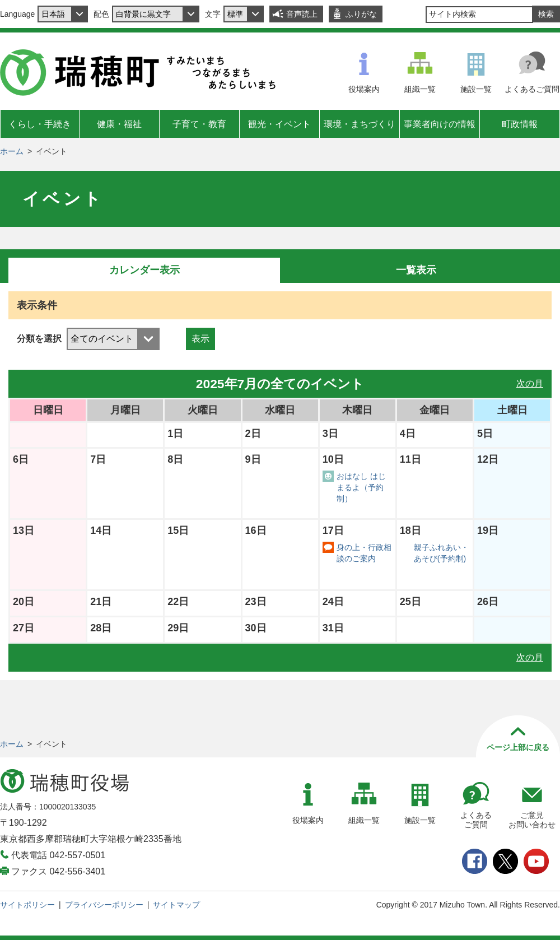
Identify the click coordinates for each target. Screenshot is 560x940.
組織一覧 (420, 89)
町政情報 (520, 124)
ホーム (12, 151)
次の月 (530, 383)
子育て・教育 (199, 124)
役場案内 (364, 89)
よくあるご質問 (532, 89)
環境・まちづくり (360, 124)
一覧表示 (416, 270)
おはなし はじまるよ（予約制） (361, 487)
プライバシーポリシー (104, 905)
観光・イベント (279, 124)
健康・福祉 (119, 124)
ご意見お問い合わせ (532, 820)
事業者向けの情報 (440, 124)
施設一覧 (476, 89)
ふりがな (361, 14)
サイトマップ (176, 905)
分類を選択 (39, 339)
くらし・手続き (40, 124)
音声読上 (302, 14)
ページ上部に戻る (518, 747)
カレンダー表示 (144, 270)
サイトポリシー (27, 905)
